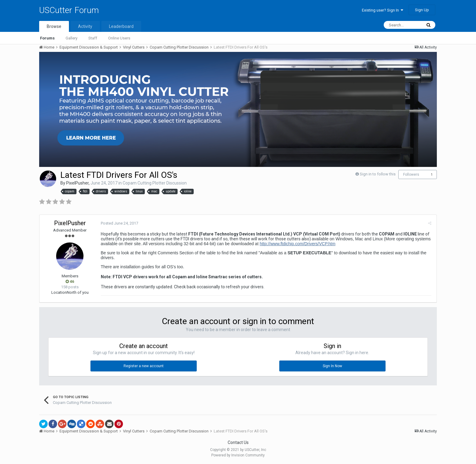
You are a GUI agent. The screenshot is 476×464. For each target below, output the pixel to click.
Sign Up (422, 10)
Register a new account (144, 366)
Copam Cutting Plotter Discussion (155, 183)
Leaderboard (121, 26)
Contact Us (238, 442)
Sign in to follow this (378, 174)
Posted (119, 223)
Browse (54, 26)
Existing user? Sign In (382, 10)
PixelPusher (77, 183)
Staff (93, 38)
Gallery (71, 38)
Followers (411, 174)
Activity (85, 26)
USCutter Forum (69, 10)
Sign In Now (332, 366)
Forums (47, 38)
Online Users (119, 38)
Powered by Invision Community (238, 455)
